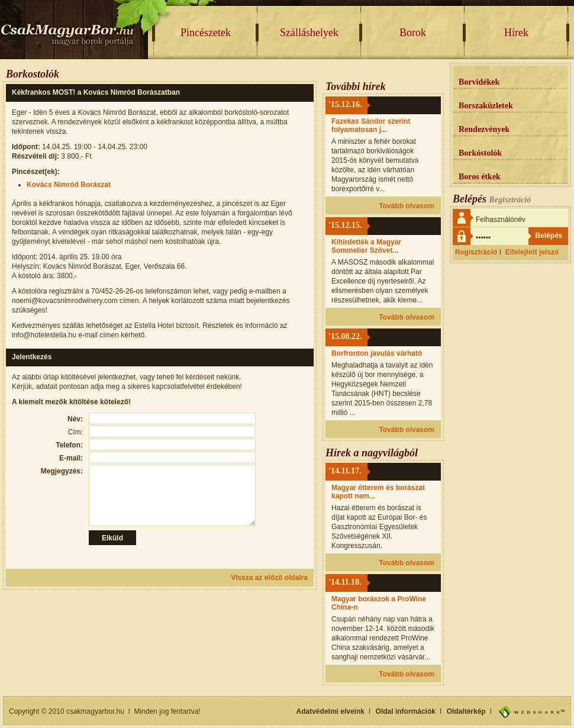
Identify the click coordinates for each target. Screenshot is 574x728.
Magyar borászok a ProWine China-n (379, 603)
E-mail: (71, 458)
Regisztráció (476, 252)
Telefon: (69, 445)
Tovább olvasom (407, 206)
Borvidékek (479, 82)
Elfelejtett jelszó (532, 252)
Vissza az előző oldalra (269, 578)
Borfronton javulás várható (377, 353)
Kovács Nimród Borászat (69, 185)
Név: (75, 419)
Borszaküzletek (486, 106)
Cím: (75, 432)
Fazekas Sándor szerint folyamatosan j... (371, 125)
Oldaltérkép (466, 711)
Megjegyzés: (62, 471)
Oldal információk (406, 711)
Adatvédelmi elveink (330, 711)
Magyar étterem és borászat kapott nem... (378, 492)
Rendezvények (484, 129)
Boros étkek (480, 177)
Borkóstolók (480, 153)
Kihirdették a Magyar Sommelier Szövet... (366, 246)
